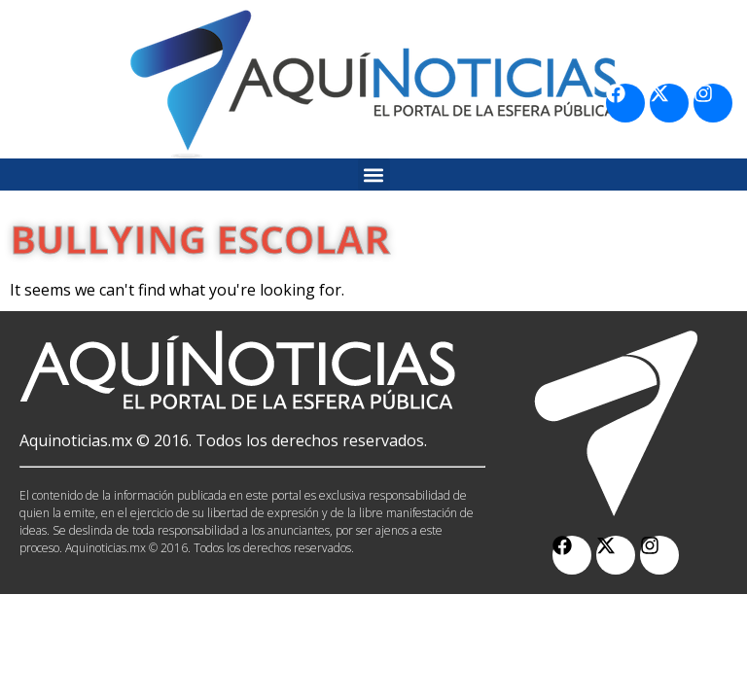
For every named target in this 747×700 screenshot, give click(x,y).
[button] (374, 175)
